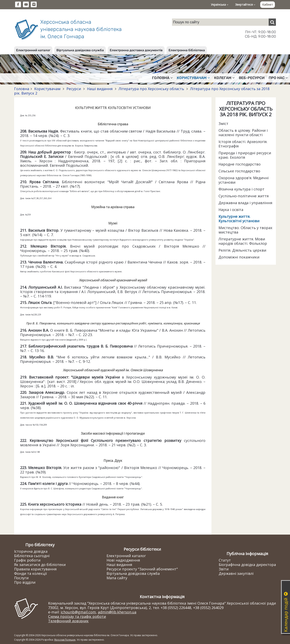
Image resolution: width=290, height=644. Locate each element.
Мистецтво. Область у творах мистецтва (245, 230)
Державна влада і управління (245, 203)
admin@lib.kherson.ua (117, 612)
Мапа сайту (117, 578)
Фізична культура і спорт (241, 189)
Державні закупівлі (236, 573)
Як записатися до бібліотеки (40, 565)
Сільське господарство (239, 171)
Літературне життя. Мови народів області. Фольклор (243, 241)
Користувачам (47, 89)
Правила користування (35, 569)
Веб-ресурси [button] (252, 78)
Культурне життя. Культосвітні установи (239, 219)
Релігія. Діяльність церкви (242, 250)
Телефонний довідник (68, 621)
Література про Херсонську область (151, 89)
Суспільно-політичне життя (244, 196)
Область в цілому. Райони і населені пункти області (243, 133)
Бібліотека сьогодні (32, 556)
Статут (225, 560)
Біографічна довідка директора (247, 565)
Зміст (223, 123)
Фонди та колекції (31, 573)
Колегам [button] (224, 78)
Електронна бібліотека (187, 50)
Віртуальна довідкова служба (80, 50)
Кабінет (268, 5)
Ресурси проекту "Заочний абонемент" (142, 569)
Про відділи (25, 582)
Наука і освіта (231, 210)
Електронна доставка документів (136, 50)
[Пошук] (272, 22)
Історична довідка (31, 551)
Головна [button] (162, 78)
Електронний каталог (33, 50)
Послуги (21, 578)
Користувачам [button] (193, 78)
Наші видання (100, 89)
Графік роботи (27, 560)
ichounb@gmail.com (78, 612)
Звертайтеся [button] (245, 5)
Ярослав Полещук (65, 640)
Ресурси (74, 89)
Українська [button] (220, 5)
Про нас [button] (278, 78)
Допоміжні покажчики (239, 257)
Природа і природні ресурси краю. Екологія (245, 155)
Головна (22, 89)
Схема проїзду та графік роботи (77, 616)
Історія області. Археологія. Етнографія (243, 144)
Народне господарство (240, 164)
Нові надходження (123, 560)
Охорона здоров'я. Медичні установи (244, 180)
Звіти (224, 569)
